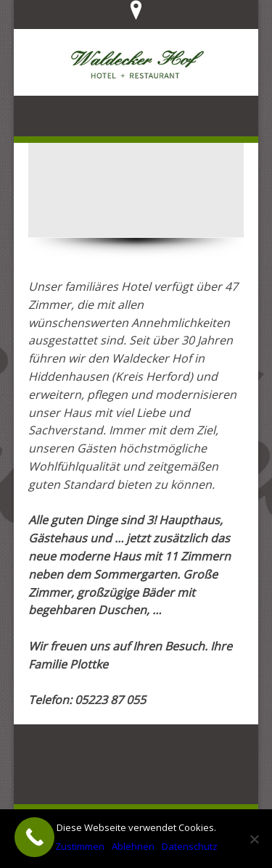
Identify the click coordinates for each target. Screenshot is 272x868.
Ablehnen (133, 846)
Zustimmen (80, 846)
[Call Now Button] (34, 837)
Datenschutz (190, 846)
